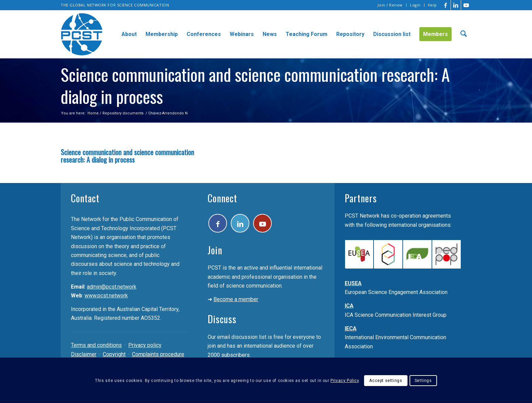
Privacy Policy (345, 381)
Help (432, 5)
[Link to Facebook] (446, 5)
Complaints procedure (158, 354)
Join (215, 250)
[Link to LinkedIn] (456, 5)
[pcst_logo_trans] (82, 34)
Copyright (114, 354)
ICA (349, 306)
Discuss (222, 319)
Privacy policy (145, 345)
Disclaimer (84, 354)
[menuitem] (390, 5)
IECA (351, 328)
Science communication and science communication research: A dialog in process (127, 156)
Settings (423, 381)
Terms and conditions (96, 345)
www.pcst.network (106, 296)
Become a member (236, 299)
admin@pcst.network (112, 287)
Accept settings (386, 381)
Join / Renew (390, 5)
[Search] (464, 34)
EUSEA (353, 283)
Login (415, 5)
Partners (361, 198)
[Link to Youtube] (466, 5)
